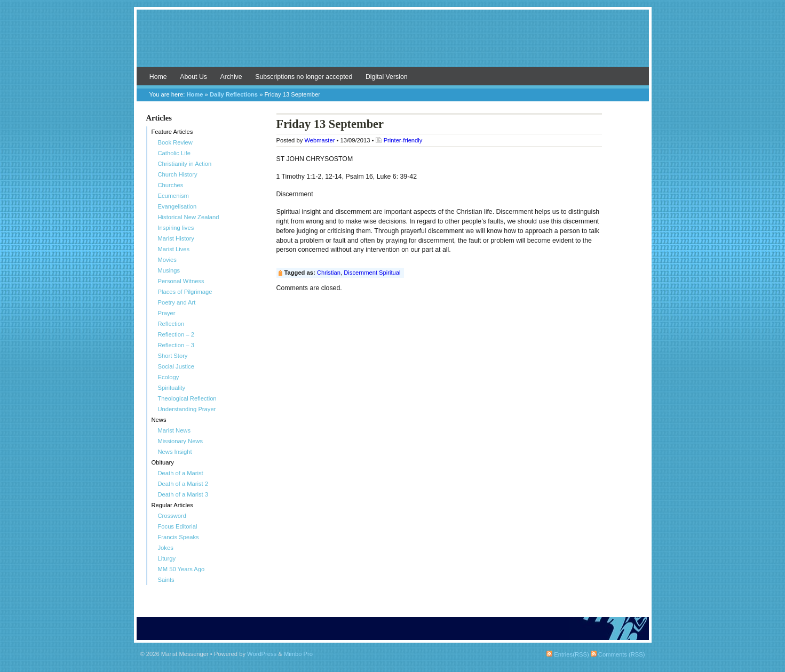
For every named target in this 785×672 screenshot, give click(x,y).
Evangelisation (177, 206)
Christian (329, 273)
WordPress (262, 654)
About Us (193, 77)
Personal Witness (181, 281)
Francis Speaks (179, 537)
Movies (167, 260)
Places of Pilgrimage (185, 292)
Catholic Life (175, 153)
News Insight (175, 452)
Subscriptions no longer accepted (304, 77)
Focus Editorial (178, 526)
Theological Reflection (187, 398)
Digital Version (387, 77)
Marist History (176, 238)
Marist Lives (174, 249)
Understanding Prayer (187, 409)
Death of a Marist (181, 473)
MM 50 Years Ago (181, 569)
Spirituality (172, 388)
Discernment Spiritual (372, 273)
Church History (178, 174)
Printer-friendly (403, 140)
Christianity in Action (185, 164)
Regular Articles (172, 505)
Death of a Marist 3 (183, 494)
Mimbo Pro (298, 654)
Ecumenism (173, 196)
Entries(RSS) (568, 654)
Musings (169, 270)
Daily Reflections (234, 94)
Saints (166, 580)
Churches (171, 185)
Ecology (169, 377)
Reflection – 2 (176, 334)
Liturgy (167, 558)
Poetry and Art (177, 302)
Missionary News (181, 441)
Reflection (171, 324)
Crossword (172, 516)
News (159, 420)
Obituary (163, 462)
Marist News (175, 430)
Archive (231, 77)
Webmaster (319, 140)
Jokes (166, 548)
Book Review (175, 142)
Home (158, 77)
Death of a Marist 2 (183, 484)
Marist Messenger (393, 44)
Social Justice (176, 366)
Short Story (173, 356)
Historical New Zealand (189, 217)
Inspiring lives (176, 228)
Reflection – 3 (176, 345)
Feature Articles (172, 132)
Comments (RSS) (618, 654)
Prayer (167, 313)
